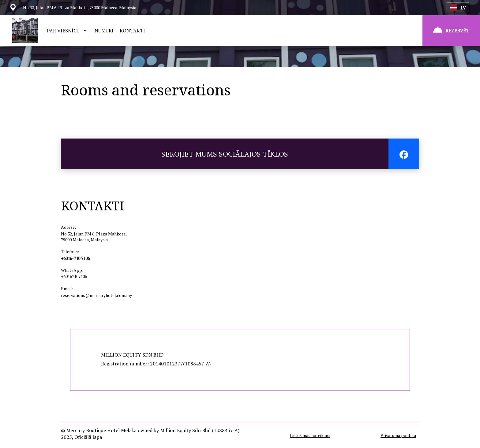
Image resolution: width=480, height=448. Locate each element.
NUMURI (104, 31)
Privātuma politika (398, 435)
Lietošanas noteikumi (310, 435)
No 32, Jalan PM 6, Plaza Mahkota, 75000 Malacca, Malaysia (94, 237)
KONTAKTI (132, 31)
